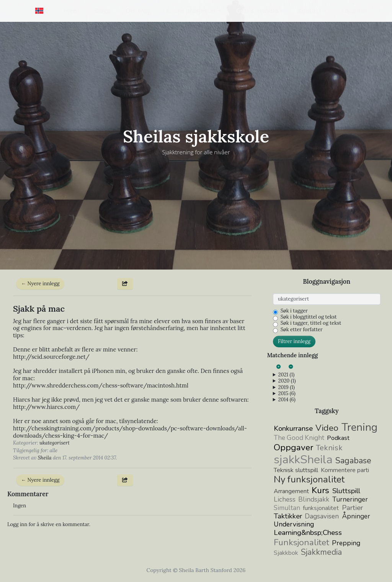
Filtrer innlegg (294, 341)
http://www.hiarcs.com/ (46, 407)
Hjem (71, 11)
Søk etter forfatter (302, 330)
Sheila (45, 458)
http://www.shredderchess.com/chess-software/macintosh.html (101, 385)
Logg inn (354, 11)
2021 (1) (286, 375)
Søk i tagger (294, 311)
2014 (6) (287, 400)
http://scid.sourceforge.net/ (51, 357)
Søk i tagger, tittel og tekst (311, 323)
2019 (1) (286, 387)
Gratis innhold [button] (257, 11)
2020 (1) (287, 381)
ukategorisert (55, 443)
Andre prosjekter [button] (191, 11)
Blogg (102, 11)
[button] (42, 11)
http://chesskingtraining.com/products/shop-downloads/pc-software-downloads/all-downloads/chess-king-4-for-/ (130, 432)
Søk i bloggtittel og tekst (309, 317)
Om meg (138, 11)
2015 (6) (287, 394)
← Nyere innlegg (40, 284)
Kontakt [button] (310, 11)
